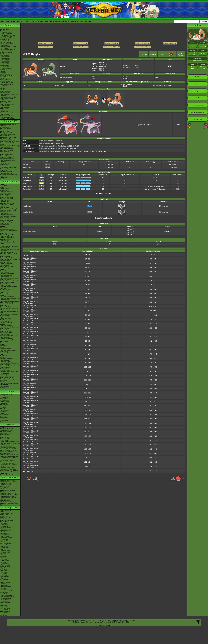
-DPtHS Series (4, 561)
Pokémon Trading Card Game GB (10, 366)
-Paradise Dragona (6, 598)
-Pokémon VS (4, 610)
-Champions (4, 86)
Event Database (5, 114)
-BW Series (3, 559)
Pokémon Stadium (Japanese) (9, 363)
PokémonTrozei (5, 337)
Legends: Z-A (4, 190)
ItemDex (3, 70)
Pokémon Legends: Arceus (8, 210)
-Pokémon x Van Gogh (7, 101)
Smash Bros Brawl (5, 318)
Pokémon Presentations (7, 104)
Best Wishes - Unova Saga (8, 137)
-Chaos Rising (4, 525)
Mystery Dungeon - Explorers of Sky (9, 309)
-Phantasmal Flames (6, 529)
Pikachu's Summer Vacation (8, 480)
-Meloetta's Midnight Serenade (9, 456)
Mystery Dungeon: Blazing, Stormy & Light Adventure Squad (10, 302)
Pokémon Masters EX (6, 199)
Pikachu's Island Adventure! (8, 492)
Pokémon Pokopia (5, 193)
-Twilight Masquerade (6, 543)
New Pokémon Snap (6, 222)
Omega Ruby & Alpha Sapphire (9, 246)
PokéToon (3, 162)
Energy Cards (4, 516)
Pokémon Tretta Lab (6, 275)
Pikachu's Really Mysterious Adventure (8, 498)
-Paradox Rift (4, 548)
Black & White (4, 271)
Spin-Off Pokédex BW (6, 77)
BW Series (3, 416)
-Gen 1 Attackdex (5, 55)
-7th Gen (3, 90)
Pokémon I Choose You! (7, 468)
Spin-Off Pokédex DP (6, 75)
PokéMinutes (4, 165)
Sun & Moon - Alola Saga (7, 140)
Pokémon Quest (5, 241)
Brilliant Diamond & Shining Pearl (10, 209)
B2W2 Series (4, 418)
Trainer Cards (4, 515)
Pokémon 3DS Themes (7, 377)
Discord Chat (4, 112)
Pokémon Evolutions (6, 157)
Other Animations (5, 169)
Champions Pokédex (76, 21)
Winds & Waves (5, 186)
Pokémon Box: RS (5, 331)
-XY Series (3, 558)
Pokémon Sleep (5, 202)
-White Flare (4, 533)
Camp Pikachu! (5, 486)
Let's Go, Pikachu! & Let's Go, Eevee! (9, 231)
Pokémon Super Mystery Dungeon (10, 259)
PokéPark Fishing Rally (7, 340)
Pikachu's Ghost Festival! (7, 490)
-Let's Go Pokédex (5, 42)
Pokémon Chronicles (6, 147)
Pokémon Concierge (6, 172)
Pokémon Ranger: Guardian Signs (10, 298)
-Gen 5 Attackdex (5, 61)
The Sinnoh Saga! (5, 136)
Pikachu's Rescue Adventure (8, 482)
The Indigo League (6, 129)
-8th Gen (3, 88)
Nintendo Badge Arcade (7, 268)
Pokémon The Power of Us (8, 469)
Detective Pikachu (5, 239)
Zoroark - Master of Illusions (8, 450)
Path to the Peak (5, 163)
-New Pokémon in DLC (7, 117)
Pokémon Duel (4, 265)
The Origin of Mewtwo (6, 429)
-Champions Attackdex (7, 68)
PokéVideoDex (4, 166)
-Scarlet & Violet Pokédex (8, 50)
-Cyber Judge (4, 607)
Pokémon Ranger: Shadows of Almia (9, 312)
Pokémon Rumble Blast (7, 282)
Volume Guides (5, 402)
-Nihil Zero (3, 581)
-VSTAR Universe (5, 608)
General (144, 54)
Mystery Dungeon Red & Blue (9, 336)
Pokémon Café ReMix (6, 197)
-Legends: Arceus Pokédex (8, 47)
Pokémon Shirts (5, 107)
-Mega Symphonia (5, 587)
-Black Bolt (3, 532)
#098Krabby (35, 479)
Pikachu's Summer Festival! (8, 489)
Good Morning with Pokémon (9, 167)
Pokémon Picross (5, 261)
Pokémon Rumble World (7, 258)
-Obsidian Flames (5, 551)
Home (13, 21)
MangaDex (3, 396)
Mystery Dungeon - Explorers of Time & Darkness (9, 315)
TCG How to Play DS (6, 290)
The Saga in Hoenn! (6, 133)
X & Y (2, 245)
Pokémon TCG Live (6, 225)
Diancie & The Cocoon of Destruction (7, 461)
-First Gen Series (5, 565)
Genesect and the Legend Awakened (8, 458)
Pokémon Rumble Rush (7, 236)
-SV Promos (4, 569)
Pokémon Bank (5, 248)
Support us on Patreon (104, 625)
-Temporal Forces (5, 545)
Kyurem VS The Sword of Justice (10, 455)
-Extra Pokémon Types (7, 513)
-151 (1, 549)
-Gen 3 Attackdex (5, 58)
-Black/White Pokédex (6, 38)
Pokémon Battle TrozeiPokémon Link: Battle (9, 250)
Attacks (153, 54)
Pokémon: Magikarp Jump (8, 235)
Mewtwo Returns (5, 435)
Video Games (10, 182)
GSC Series (4, 406)
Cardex (2, 78)
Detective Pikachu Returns (8, 203)
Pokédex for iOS (5, 291)
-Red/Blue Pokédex (6, 32)
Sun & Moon (4, 228)
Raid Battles (4, 519)
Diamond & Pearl (5, 294)
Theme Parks (4, 109)
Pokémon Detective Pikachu (8, 475)
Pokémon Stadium (5, 365)
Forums (19, 21)
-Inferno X (3, 584)
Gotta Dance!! (4, 488)
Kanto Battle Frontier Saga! (8, 134)
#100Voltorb (172, 479)
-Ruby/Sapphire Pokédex (7, 35)
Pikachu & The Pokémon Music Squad (9, 504)
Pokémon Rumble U (6, 277)
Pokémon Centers (5, 93)
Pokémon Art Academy (7, 252)
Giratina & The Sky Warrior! (8, 447)
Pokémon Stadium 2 (6, 349)
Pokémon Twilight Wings (7, 156)
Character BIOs (5, 397)
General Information (6, 394)
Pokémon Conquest (6, 279)
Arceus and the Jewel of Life (8, 449)
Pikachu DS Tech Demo (7, 339)
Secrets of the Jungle (6, 472)
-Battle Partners (5, 594)
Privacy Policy (111, 620)
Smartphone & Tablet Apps (8, 379)
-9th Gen (3, 87)
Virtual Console (5, 375)
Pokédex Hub (43, 21)
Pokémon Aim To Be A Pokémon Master (9, 144)
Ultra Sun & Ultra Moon (7, 229)
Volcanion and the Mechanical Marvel (9, 465)
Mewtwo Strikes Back (6, 430)
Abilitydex (3, 73)
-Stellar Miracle (4, 600)
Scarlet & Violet (5, 189)
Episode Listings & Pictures (8, 124)
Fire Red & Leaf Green (7, 323)
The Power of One (5, 432)
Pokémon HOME (5, 212)
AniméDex (3, 126)
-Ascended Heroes (6, 528)
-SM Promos (4, 572)
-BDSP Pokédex (5, 45)
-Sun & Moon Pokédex (7, 41)
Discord (34, 21)
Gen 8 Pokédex (181, 54)
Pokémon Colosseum (6, 326)
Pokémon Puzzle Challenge (8, 350)
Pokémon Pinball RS (6, 333)
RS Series (3, 407)
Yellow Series (4, 405)
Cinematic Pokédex (6, 80)
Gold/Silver (3, 346)
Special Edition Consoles (7, 376)
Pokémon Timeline (5, 91)
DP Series (3, 412)
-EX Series (3, 562)
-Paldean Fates (5, 546)
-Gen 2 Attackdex (5, 57)
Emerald (3, 324)
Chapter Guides (5, 400)
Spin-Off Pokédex (5, 74)
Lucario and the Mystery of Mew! (10, 442)
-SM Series (3, 556)
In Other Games (5, 373)
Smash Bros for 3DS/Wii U (8, 267)
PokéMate (3, 343)
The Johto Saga (5, 131)
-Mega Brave (4, 585)
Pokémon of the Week (6, 84)
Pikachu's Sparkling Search (8, 496)
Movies (10, 425)
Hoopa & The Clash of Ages (8, 463)
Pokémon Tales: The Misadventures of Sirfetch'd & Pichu (9, 175)
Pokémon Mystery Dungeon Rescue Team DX (8, 217)
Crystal (2, 347)
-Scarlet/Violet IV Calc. (7, 83)
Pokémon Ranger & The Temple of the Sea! (10, 444)
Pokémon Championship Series (9, 94)
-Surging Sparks (5, 539)
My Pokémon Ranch (6, 317)
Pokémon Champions (6, 192)
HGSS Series (4, 415)
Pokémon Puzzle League (7, 359)
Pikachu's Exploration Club (8, 493)
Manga (10, 392)
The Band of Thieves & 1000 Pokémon (8, 254)
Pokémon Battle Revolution (8, 307)
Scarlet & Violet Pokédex (58, 21)
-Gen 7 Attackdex (5, 64)
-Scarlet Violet (4, 554)
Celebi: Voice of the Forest (8, 436)
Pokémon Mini (4, 352)
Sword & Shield (5, 207)
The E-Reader (4, 341)
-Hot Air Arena (4, 592)
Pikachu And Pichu (6, 483)
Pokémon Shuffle (5, 256)
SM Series (3, 422)
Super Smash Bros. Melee (8, 353)
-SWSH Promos (5, 571)
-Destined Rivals (5, 535)
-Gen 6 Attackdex (5, 63)
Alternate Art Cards (6, 518)
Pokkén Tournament (6, 264)
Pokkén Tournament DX (7, 238)
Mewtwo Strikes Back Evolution (9, 471)
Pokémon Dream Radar (7, 274)
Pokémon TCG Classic (7, 520)
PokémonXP (4, 96)
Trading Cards (10, 507)
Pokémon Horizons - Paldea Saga (10, 146)
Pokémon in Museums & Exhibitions (7, 99)
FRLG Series (4, 409)
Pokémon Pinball (5, 362)
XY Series (3, 419)
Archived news (4, 29)
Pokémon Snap (5, 360)
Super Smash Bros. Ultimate (8, 242)
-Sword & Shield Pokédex (8, 44)
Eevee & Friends (5, 501)
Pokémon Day (4, 103)
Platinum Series (5, 413)
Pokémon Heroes (5, 437)
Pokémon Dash (5, 328)
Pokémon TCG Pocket (7, 205)
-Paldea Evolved (5, 552)
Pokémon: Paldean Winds (8, 160)
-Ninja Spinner (4, 579)
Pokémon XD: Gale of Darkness (9, 327)
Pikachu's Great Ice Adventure (9, 495)
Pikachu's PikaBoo (5, 485)
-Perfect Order (4, 526)
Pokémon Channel (5, 330)
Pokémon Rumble (5, 300)
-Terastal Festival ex (6, 595)
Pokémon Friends (5, 194)
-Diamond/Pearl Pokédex (7, 37)
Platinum (3, 295)
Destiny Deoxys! (5, 440)
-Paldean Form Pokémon (7, 119)
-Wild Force (3, 605)
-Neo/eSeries (4, 564)
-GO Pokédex (4, 48)
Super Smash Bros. (6, 367)
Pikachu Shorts (10, 478)
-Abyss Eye (3, 578)
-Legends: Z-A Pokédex (7, 51)
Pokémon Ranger (5, 334)
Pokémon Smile (5, 219)
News (2, 28)
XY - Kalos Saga (5, 139)
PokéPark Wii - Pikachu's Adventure (7, 305)
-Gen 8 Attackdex (5, 65)
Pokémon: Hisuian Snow (7, 159)
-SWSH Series (4, 555)
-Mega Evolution (5, 530)
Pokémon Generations (7, 154)
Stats (162, 54)
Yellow (2, 357)
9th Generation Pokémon (7, 116)
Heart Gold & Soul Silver (7, 297)
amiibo (2, 382)
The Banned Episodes (7, 150)
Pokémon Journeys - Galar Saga (10, 141)
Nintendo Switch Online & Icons (9, 383)
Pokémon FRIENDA (6, 389)
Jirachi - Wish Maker (6, 439)
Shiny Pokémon (5, 152)
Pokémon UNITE (5, 200)
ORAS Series (4, 420)
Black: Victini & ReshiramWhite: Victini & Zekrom (9, 453)
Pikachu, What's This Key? (8, 502)
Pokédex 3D (4, 284)
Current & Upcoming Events (8, 113)
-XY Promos (4, 574)
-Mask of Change (5, 603)
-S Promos (3, 614)
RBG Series (4, 403)
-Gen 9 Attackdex (5, 67)
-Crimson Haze (4, 604)
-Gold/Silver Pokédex (6, 34)
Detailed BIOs (4, 399)
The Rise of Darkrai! (6, 446)
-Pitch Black (4, 523)
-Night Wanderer (5, 601)
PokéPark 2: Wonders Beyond (9, 281)
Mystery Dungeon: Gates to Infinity (10, 278)
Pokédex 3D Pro (5, 285)
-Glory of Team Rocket (7, 591)
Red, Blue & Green (6, 356)
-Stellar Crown (4, 541)
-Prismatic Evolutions (6, 538)
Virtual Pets (3, 380)
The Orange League (6, 130)
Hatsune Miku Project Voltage (9, 97)
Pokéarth (88, 21)
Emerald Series (5, 410)
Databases (10, 25)
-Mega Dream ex (5, 582)
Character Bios (4, 127)
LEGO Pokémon (5, 106)
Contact (27, 21)
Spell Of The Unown (6, 433)
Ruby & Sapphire (5, 321)
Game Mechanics (5, 81)
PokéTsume (4, 179)
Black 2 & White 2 (5, 272)
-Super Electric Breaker (7, 597)
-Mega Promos (4, 568)
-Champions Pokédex (6, 52)
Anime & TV (10, 121)
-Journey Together (5, 536)
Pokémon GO (4, 196)
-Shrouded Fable (5, 542)
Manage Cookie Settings (126, 620)
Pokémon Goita (5, 386)
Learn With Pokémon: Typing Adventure (8, 287)
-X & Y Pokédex (5, 39)
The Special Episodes (6, 149)
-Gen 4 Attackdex (5, 60)
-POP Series (4, 575)
